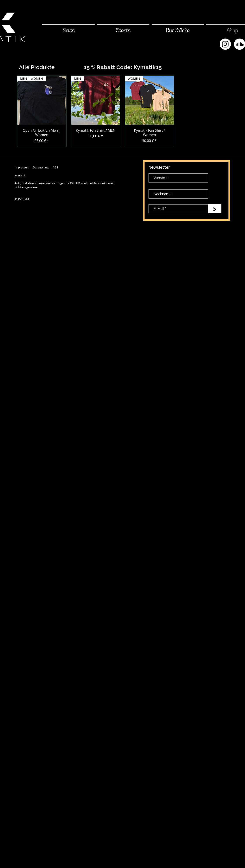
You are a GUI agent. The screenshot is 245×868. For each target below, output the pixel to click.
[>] (215, 209)
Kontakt (20, 175)
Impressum (22, 167)
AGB (55, 167)
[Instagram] (225, 44)
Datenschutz (41, 167)
